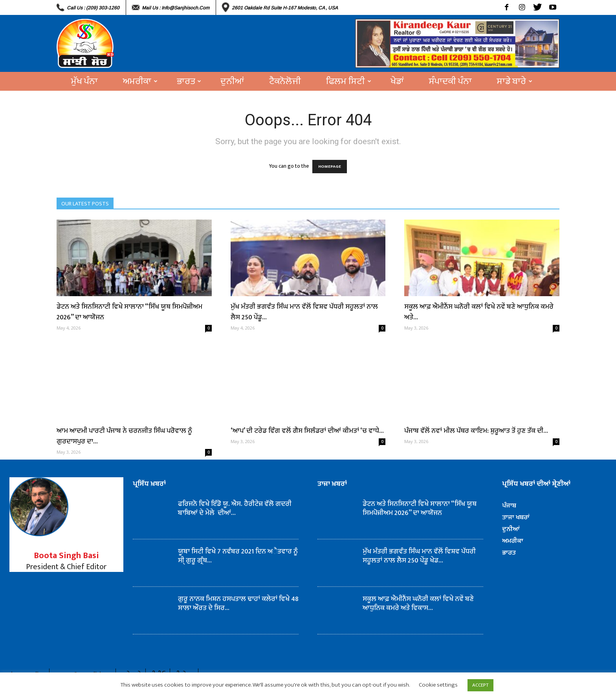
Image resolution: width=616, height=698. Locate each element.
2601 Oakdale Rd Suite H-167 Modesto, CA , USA (285, 8)
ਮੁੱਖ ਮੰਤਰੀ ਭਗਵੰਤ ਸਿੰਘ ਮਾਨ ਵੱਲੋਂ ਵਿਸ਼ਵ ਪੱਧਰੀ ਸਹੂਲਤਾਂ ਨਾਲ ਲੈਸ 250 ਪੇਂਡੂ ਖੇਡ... (419, 556)
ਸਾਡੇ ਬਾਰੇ (515, 81)
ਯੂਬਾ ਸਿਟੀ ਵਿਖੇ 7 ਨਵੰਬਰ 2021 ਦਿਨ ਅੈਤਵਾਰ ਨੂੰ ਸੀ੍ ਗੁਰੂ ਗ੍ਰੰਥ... (238, 556)
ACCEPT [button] (480, 685)
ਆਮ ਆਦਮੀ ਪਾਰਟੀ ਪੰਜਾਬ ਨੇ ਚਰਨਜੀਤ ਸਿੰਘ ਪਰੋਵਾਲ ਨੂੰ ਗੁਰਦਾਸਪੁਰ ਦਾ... (124, 436)
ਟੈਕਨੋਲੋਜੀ (285, 81)
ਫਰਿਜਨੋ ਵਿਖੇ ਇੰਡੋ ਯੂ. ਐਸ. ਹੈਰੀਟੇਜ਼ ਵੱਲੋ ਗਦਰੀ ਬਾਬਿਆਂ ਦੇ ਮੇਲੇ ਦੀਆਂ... (235, 508)
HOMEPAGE (330, 167)
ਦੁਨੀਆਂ (232, 81)
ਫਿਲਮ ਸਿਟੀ (349, 81)
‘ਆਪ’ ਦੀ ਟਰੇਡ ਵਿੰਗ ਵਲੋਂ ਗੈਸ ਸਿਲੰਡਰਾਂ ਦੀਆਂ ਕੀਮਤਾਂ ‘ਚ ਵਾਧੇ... (307, 431)
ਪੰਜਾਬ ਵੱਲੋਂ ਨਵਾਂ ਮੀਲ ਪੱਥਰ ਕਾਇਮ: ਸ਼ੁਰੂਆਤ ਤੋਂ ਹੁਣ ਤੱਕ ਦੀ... (476, 431)
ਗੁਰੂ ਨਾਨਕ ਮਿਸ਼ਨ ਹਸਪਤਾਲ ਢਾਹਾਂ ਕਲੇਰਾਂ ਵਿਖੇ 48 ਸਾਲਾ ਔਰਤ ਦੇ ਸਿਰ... (238, 604)
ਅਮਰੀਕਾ (140, 81)
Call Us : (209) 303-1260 (93, 8)
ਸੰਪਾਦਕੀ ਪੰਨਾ (450, 81)
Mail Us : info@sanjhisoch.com (176, 8)
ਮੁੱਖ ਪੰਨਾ (84, 81)
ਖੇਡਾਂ (397, 81)
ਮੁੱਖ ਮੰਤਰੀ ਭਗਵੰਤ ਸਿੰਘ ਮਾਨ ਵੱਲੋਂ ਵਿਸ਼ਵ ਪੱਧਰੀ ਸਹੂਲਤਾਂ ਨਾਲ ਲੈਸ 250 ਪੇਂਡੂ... (304, 312)
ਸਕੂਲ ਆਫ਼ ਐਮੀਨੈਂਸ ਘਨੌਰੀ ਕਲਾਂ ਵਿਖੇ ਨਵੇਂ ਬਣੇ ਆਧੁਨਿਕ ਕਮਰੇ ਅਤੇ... (479, 312)
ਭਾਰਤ (189, 81)
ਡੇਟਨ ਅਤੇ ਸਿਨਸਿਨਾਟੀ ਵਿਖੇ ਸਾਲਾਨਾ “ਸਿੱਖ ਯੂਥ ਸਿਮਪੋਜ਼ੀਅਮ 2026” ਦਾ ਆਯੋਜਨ (129, 312)
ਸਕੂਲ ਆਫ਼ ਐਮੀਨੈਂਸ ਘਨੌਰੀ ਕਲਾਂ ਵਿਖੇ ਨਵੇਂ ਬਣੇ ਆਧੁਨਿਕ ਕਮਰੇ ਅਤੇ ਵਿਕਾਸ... (418, 604)
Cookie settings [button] (438, 685)
